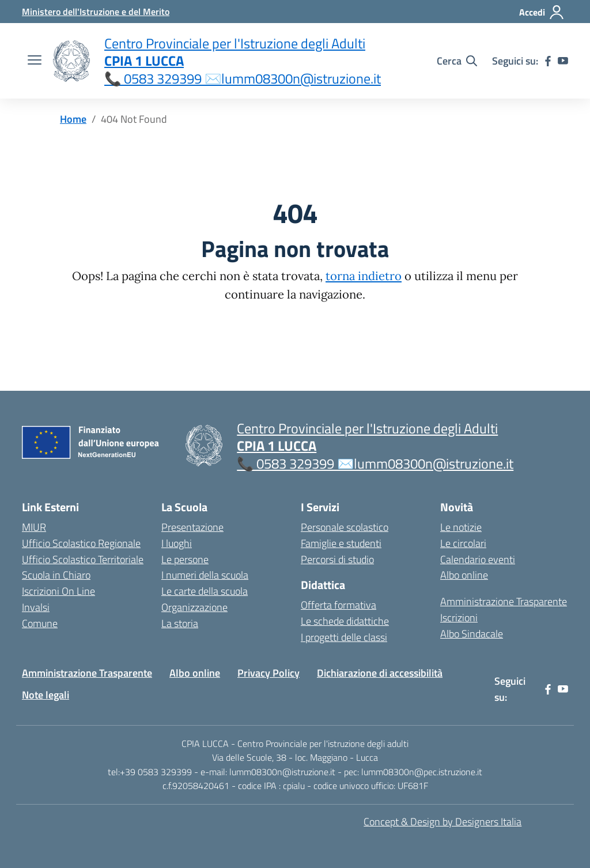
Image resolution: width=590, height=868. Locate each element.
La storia (180, 623)
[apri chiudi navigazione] (35, 61)
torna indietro (364, 276)
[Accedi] (542, 12)
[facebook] (548, 61)
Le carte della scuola (205, 591)
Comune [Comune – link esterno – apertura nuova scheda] (40, 623)
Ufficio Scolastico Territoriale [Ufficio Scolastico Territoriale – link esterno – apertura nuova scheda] (83, 559)
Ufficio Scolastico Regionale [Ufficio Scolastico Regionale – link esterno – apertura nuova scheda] (81, 543)
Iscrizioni (459, 618)
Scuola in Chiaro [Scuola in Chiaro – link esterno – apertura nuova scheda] (56, 575)
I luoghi (177, 543)
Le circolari (463, 543)
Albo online (464, 575)
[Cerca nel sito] (457, 61)
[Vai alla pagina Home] (73, 119)
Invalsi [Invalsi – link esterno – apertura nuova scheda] (36, 607)
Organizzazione (194, 607)
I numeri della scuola (205, 575)
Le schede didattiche (345, 621)
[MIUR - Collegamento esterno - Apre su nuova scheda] (96, 12)
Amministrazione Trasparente (504, 601)
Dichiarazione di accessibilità (380, 673)
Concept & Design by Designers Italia (442, 822)
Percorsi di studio (337, 559)
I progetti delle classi (344, 637)
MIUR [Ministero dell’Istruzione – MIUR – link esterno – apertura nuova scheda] (34, 527)
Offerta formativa (339, 605)
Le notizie (461, 527)
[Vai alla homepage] (71, 61)
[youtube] (563, 61)
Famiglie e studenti (341, 543)
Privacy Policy (268, 673)
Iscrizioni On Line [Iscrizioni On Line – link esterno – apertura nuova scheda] (58, 591)
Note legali (46, 695)
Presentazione (192, 527)
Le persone (185, 559)
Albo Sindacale (472, 634)
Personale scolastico (345, 527)
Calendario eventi (478, 559)
